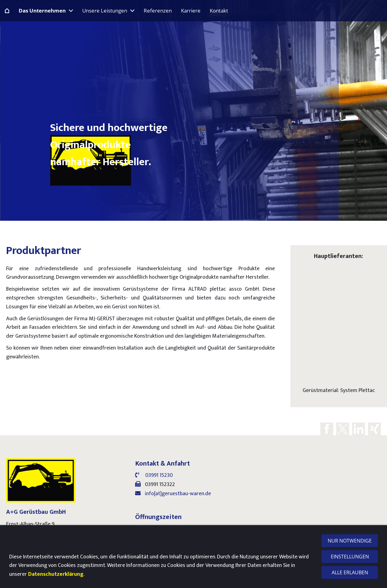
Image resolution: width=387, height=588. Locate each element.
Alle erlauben (350, 572)
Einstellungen (350, 557)
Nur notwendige (350, 541)
